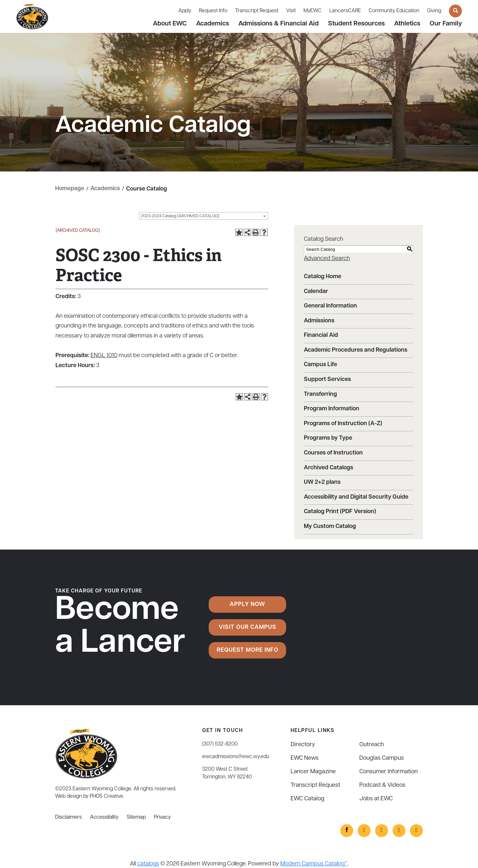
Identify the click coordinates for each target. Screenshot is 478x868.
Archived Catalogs (329, 468)
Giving (434, 11)
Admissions (319, 321)
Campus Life (320, 365)
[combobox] (204, 216)
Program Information (332, 409)
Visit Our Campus (248, 627)
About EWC (170, 24)
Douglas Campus (382, 758)
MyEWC (313, 11)
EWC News (305, 758)
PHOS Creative (106, 796)
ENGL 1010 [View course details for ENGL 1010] (104, 355)
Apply (185, 11)
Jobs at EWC (376, 799)
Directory (303, 744)
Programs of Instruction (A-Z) (343, 423)
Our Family (446, 24)
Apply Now (247, 604)
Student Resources (356, 24)
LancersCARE (345, 11)
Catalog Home (323, 276)
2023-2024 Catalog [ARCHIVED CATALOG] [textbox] (180, 216)
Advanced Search (327, 258)
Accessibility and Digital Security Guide (356, 497)
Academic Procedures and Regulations (356, 350)
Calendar (316, 291)
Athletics (407, 24)
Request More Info (248, 650)
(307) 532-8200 (220, 744)
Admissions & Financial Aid (279, 24)
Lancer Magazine (313, 771)
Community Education (394, 11)
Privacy (162, 817)
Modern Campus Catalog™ (314, 864)
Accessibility (104, 817)
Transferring (320, 394)
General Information (330, 306)
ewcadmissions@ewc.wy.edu (236, 756)
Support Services (327, 379)
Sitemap (136, 817)
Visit (291, 11)
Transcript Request (257, 11)
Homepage (70, 189)
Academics (213, 24)
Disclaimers (69, 817)
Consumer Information (388, 771)
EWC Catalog (308, 799)
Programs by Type (328, 438)
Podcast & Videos (382, 785)
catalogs (148, 864)
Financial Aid (321, 335)
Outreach (372, 744)
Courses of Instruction (333, 453)
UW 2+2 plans (322, 482)
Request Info (213, 11)
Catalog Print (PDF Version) (340, 512)
